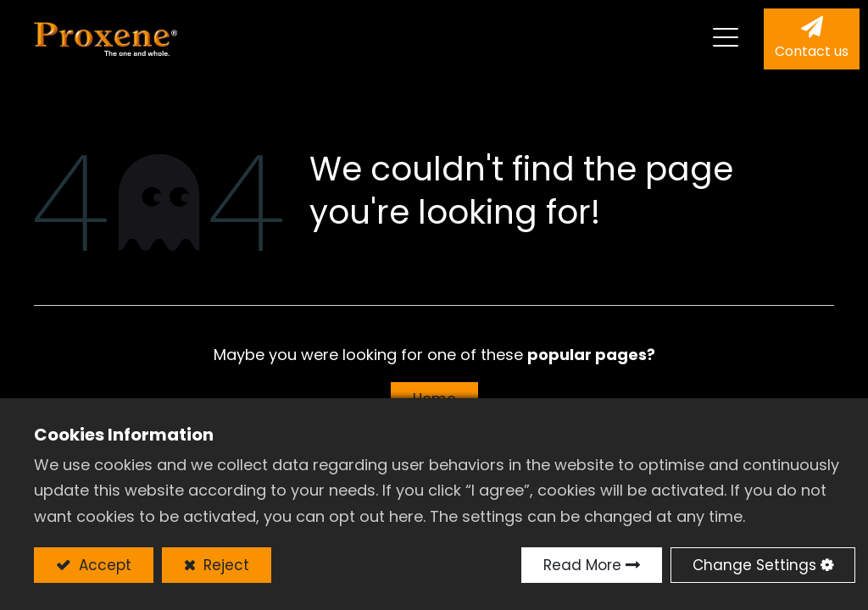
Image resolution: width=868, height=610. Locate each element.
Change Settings (754, 565)
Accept (103, 565)
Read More (582, 565)
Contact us (812, 51)
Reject (224, 565)
